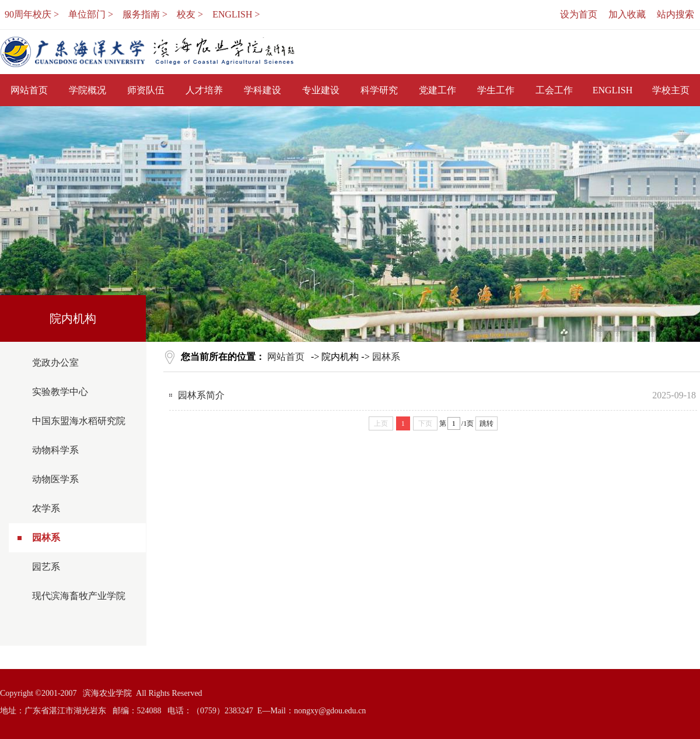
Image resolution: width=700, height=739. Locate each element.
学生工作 (496, 90)
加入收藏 (627, 14)
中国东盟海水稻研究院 (79, 421)
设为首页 (579, 14)
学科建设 (262, 90)
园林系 (46, 537)
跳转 (487, 423)
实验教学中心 (60, 392)
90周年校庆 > (32, 14)
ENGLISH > (236, 14)
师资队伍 (146, 90)
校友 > (190, 14)
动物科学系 (55, 450)
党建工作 (437, 90)
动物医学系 (55, 479)
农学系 (46, 508)
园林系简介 (201, 395)
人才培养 (204, 90)
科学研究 (379, 90)
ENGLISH (612, 90)
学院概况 (87, 90)
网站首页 (29, 90)
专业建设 (321, 90)
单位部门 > (91, 14)
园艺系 (46, 567)
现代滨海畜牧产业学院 (79, 596)
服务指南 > (145, 14)
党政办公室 (55, 363)
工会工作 (554, 90)
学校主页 (671, 90)
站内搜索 (675, 14)
